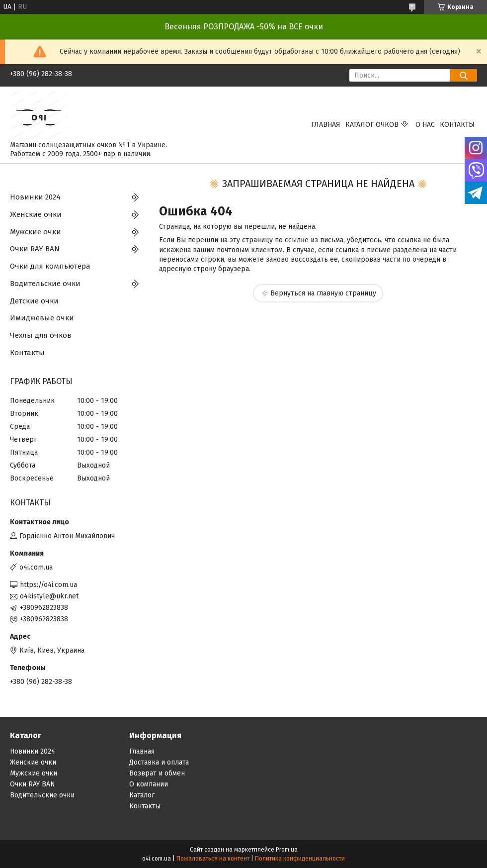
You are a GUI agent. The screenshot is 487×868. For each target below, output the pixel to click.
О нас (425, 125)
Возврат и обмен (157, 773)
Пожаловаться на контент (213, 859)
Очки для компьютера (50, 266)
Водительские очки (45, 284)
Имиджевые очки (42, 318)
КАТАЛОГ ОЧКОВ (372, 125)
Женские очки (36, 214)
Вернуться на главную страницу (323, 293)
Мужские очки (36, 232)
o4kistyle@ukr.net (49, 596)
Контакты (457, 125)
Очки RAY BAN (35, 249)
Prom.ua (287, 850)
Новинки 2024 (35, 197)
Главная (326, 125)
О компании (149, 784)
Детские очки (34, 301)
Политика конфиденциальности (300, 859)
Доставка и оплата (159, 762)
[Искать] (463, 75)
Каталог (142, 795)
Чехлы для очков (41, 335)
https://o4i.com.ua (48, 585)
